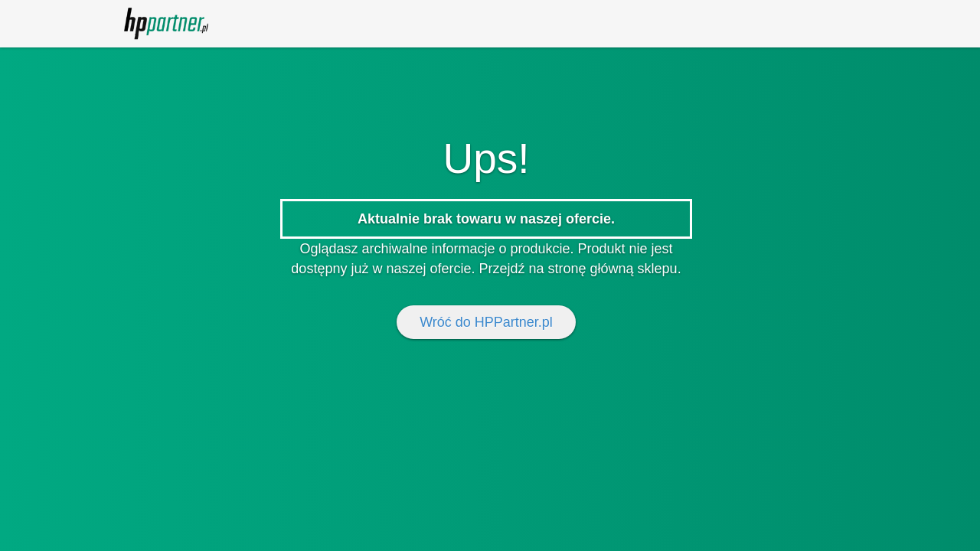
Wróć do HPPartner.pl (486, 322)
